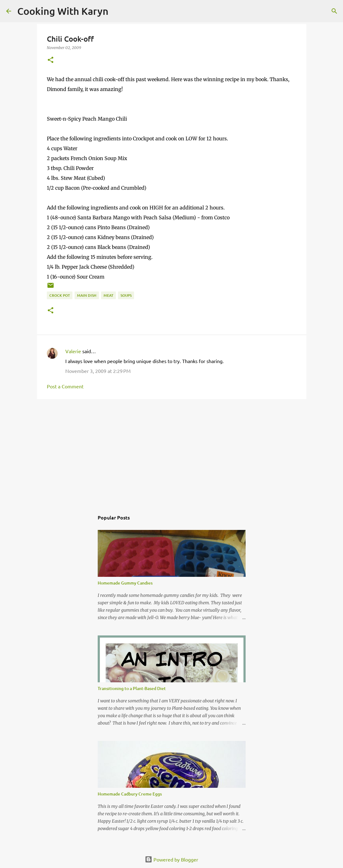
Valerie (73, 351)
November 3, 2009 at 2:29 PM (98, 371)
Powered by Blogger (171, 859)
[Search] (117, 11)
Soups (126, 295)
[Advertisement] (172, 452)
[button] (51, 60)
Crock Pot (60, 295)
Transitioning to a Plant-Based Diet (132, 688)
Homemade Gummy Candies (125, 583)
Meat (108, 295)
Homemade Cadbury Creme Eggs (130, 794)
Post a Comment (65, 386)
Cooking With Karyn (63, 11)
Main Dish (87, 295)
